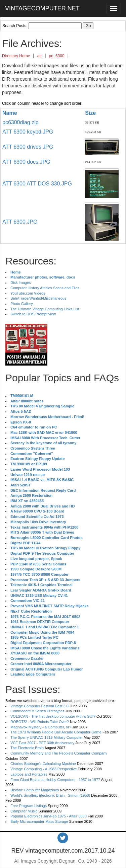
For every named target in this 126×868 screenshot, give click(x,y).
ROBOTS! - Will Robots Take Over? (40, 722)
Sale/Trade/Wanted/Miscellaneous (38, 298)
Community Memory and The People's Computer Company (59, 753)
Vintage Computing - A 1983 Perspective (44, 769)
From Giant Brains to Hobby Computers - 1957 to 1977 (55, 780)
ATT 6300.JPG (20, 222)
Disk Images (21, 283)
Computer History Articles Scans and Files (45, 288)
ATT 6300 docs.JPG (26, 162)
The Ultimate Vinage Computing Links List (45, 309)
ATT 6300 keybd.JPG (28, 132)
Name (10, 113)
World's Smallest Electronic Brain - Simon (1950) (50, 795)
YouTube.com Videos (28, 293)
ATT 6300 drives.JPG (28, 147)
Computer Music (24, 811)
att (39, 56)
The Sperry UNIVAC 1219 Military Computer (47, 737)
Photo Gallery (22, 304)
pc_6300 (57, 56)
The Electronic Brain (27, 748)
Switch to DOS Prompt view (33, 314)
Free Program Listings (29, 806)
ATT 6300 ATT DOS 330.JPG (37, 184)
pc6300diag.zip (20, 122)
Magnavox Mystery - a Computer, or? (41, 727)
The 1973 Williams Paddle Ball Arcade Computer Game (56, 732)
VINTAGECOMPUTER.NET (42, 8)
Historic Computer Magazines (35, 790)
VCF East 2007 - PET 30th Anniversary (43, 743)
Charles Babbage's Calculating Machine (43, 764)
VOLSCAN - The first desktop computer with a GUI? (53, 716)
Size (90, 113)
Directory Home (16, 56)
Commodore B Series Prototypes (37, 711)
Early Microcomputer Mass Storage (39, 821)
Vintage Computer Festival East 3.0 (39, 706)
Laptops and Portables (29, 774)
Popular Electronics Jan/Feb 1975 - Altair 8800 (49, 816)
